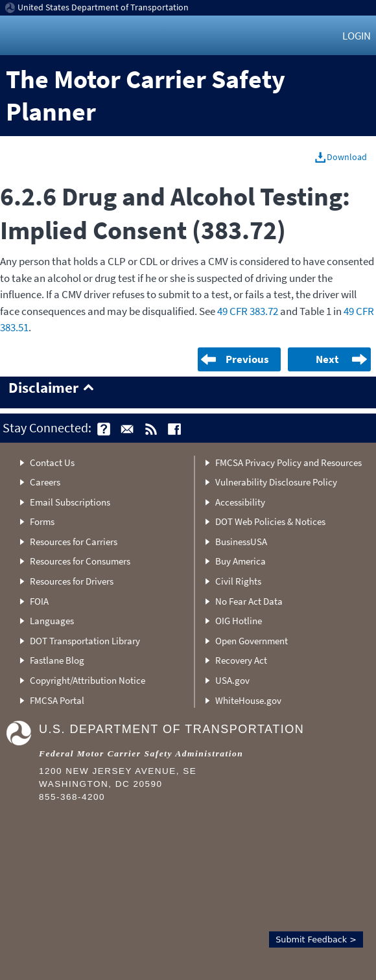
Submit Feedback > (316, 939)
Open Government (252, 641)
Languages (52, 621)
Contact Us (52, 462)
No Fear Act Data (249, 601)
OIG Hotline (239, 621)
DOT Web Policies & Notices (270, 521)
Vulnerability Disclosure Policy (276, 482)
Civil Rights (238, 581)
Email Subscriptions (70, 502)
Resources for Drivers (72, 581)
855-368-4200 (72, 797)
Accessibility (240, 502)
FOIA (39, 601)
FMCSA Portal (57, 700)
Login (357, 36)
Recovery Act (241, 660)
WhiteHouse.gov (248, 700)
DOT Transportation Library (85, 641)
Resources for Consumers (80, 561)
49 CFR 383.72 (248, 311)
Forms (42, 521)
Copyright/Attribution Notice (88, 680)
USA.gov (232, 680)
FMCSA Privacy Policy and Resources (288, 462)
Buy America (241, 561)
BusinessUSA (241, 542)
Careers (45, 482)
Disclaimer (43, 388)
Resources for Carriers (74, 542)
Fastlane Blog (57, 660)
